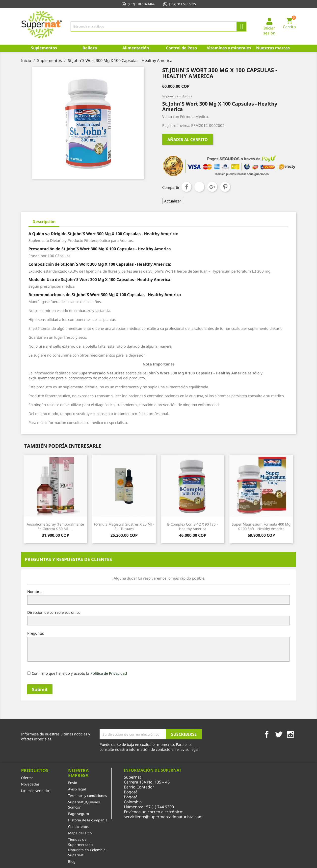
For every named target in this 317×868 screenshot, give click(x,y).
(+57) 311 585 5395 (179, 4)
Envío (73, 783)
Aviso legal (77, 789)
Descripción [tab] (44, 222)
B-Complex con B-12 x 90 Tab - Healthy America (193, 526)
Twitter (279, 734)
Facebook (267, 734)
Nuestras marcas (273, 48)
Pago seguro (79, 814)
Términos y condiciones (88, 796)
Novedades (30, 784)
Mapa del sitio (80, 833)
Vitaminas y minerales (228, 48)
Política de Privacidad (109, 673)
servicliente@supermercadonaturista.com (163, 817)
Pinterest (225, 187)
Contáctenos (78, 826)
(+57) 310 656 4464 (138, 4)
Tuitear (199, 187)
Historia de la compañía (88, 820)
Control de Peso (181, 48)
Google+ (212, 187)
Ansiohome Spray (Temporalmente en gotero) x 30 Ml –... (55, 526)
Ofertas (27, 778)
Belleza (90, 48)
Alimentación (136, 48)
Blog (72, 861)
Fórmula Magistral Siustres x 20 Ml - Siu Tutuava (124, 526)
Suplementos (44, 48)
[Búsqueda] (158, 27)
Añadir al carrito (188, 140)
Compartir (186, 187)
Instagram (291, 734)
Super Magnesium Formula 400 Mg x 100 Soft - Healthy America (261, 526)
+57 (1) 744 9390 (159, 807)
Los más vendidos (36, 791)
